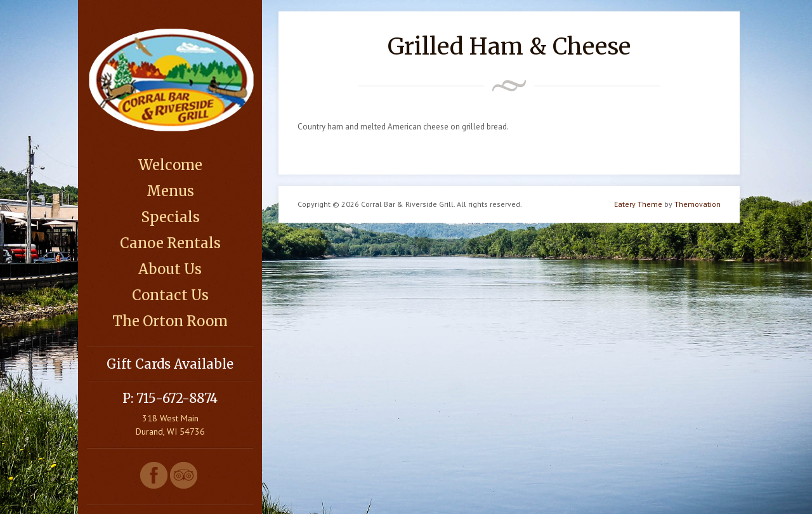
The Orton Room (170, 321)
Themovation (697, 204)
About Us (170, 269)
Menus (170, 191)
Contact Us (170, 295)
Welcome (170, 165)
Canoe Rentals (170, 243)
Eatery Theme (638, 204)
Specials (170, 217)
